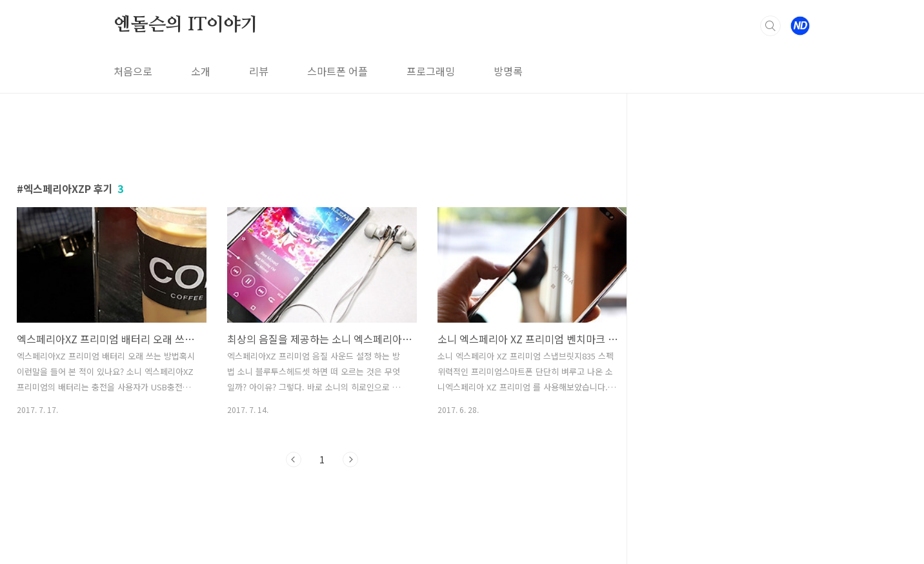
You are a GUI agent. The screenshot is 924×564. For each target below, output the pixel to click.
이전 (294, 459)
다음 (350, 459)
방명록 (508, 71)
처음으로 (133, 71)
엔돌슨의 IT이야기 (186, 25)
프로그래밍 (431, 71)
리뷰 (259, 71)
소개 (201, 71)
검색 (770, 26)
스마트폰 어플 (337, 71)
